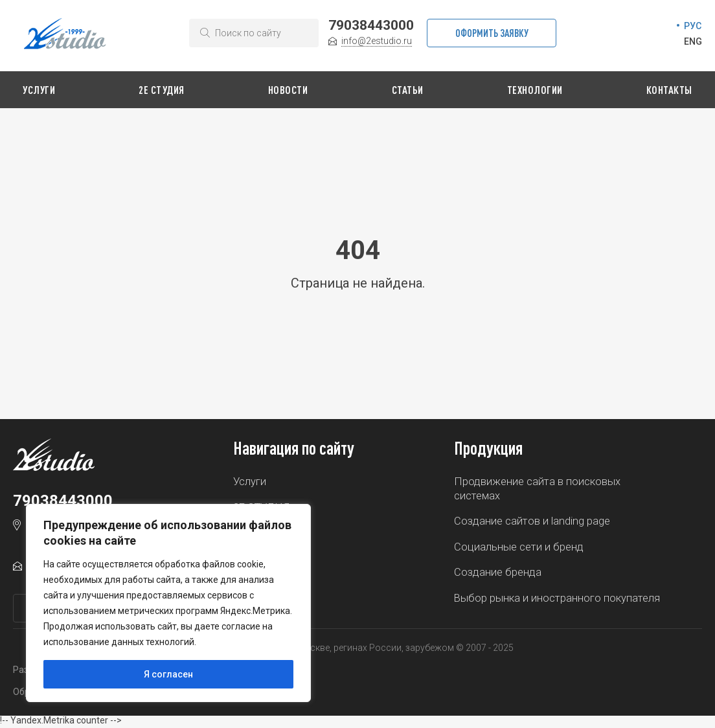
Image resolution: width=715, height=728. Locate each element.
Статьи (408, 90)
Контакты (669, 90)
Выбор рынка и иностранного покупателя (557, 600)
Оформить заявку (492, 33)
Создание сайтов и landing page (532, 522)
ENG (693, 41)
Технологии (535, 90)
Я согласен (168, 674)
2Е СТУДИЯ (162, 90)
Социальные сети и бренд (519, 548)
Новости (288, 90)
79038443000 (371, 25)
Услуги (39, 90)
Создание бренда (498, 574)
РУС (693, 26)
